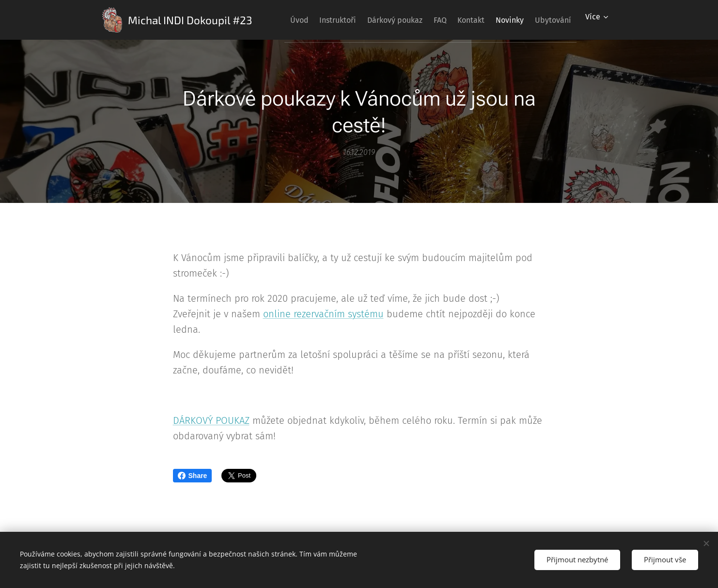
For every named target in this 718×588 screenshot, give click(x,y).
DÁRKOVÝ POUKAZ (211, 420)
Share (193, 476)
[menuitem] (311, 20)
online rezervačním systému (323, 314)
